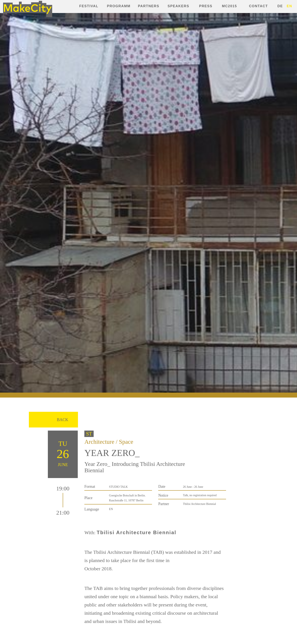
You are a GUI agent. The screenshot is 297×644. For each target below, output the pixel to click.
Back (62, 420)
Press (206, 6)
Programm (119, 6)
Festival (89, 6)
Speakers (179, 6)
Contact (258, 6)
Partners (149, 6)
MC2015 (229, 6)
